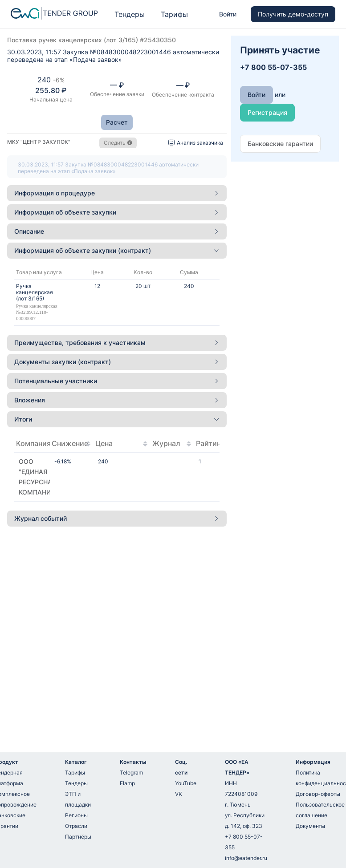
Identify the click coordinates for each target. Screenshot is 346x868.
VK (179, 794)
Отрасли (76, 826)
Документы (310, 826)
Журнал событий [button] (117, 518)
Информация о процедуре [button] (117, 193)
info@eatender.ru (246, 858)
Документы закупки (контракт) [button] (117, 362)
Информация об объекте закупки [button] (117, 212)
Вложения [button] (117, 400)
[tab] (117, 193)
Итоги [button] (117, 419)
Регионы (76, 815)
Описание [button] (117, 231)
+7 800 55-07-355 (244, 842)
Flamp (127, 783)
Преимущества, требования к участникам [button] (117, 343)
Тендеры (130, 14)
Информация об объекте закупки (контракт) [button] (117, 250)
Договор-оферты (318, 794)
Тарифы (174, 14)
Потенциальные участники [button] (117, 381)
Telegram (131, 773)
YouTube (186, 783)
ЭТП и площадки (78, 799)
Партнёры (78, 837)
